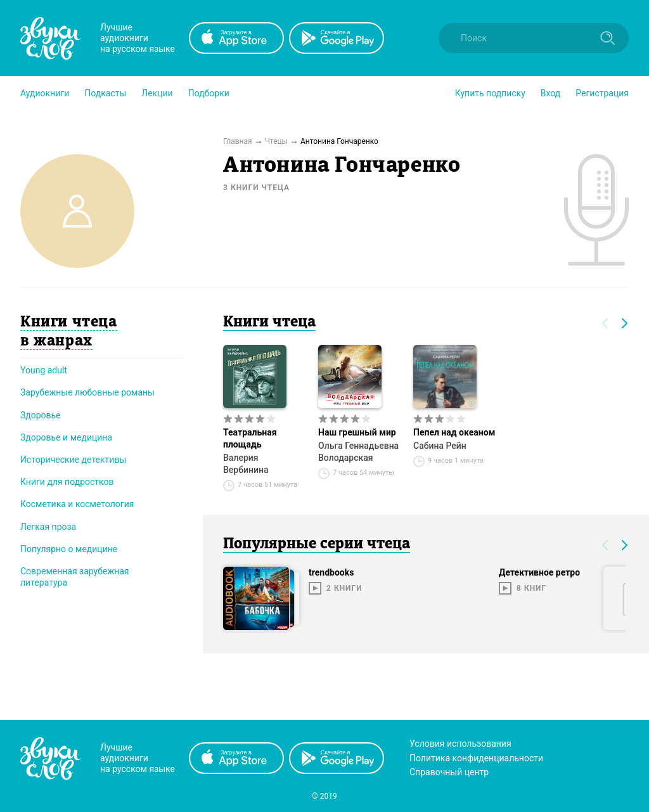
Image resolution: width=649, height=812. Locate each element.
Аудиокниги (45, 93)
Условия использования (460, 744)
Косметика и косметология (77, 504)
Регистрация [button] (602, 93)
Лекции (157, 93)
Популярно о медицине (69, 549)
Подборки (209, 93)
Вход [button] (550, 93)
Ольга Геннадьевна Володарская (358, 452)
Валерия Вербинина (246, 464)
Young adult (44, 370)
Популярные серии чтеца (317, 545)
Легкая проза (48, 527)
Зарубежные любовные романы (87, 392)
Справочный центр (449, 772)
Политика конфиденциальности (476, 758)
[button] (45, 93)
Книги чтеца (269, 323)
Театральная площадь (250, 438)
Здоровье (41, 415)
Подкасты (105, 93)
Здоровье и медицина (66, 437)
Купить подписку (490, 93)
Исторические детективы (73, 460)
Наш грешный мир (357, 432)
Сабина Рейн (440, 446)
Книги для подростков (67, 482)
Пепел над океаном (454, 432)
